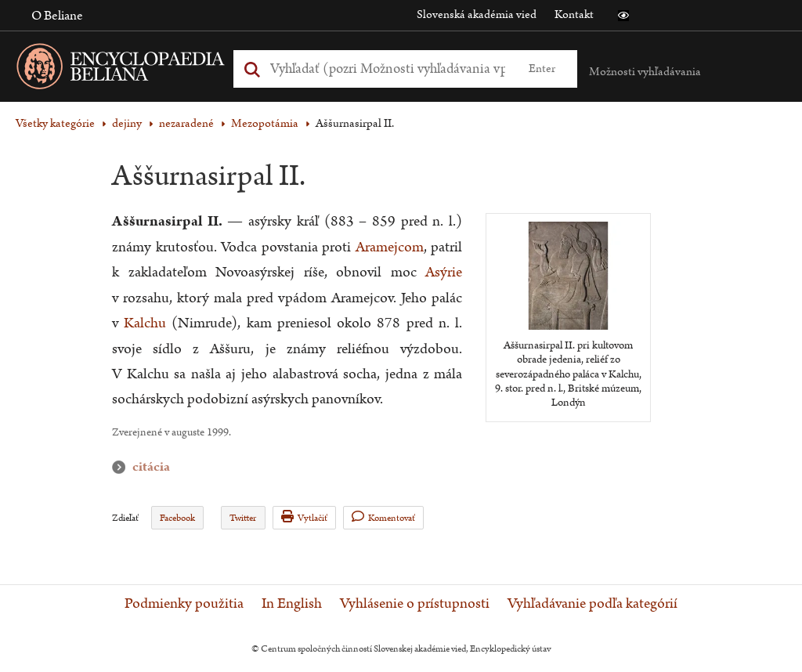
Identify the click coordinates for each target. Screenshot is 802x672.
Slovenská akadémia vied (477, 14)
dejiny (127, 123)
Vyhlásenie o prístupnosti (415, 604)
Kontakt (574, 14)
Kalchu (145, 323)
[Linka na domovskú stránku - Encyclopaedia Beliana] (145, 69)
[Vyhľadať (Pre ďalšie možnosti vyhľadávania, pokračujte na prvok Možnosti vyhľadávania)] (388, 69)
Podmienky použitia (184, 604)
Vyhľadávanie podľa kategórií (592, 604)
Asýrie (444, 272)
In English (292, 604)
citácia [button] (122, 467)
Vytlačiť (304, 517)
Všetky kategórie (55, 123)
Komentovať (383, 517)
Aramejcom (390, 247)
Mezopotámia (265, 123)
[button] (623, 16)
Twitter (243, 518)
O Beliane (57, 16)
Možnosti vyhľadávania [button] (645, 72)
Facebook (177, 518)
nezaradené (186, 123)
